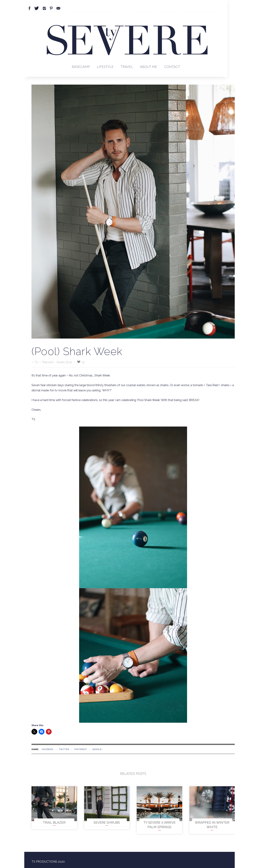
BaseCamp (81, 67)
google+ (97, 749)
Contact (172, 67)
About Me (149, 67)
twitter (64, 749)
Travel (127, 67)
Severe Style (64, 362)
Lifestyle (105, 67)
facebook (48, 749)
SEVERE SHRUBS (107, 822)
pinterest (81, 749)
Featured (47, 362)
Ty (37, 362)
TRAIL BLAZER (54, 822)
